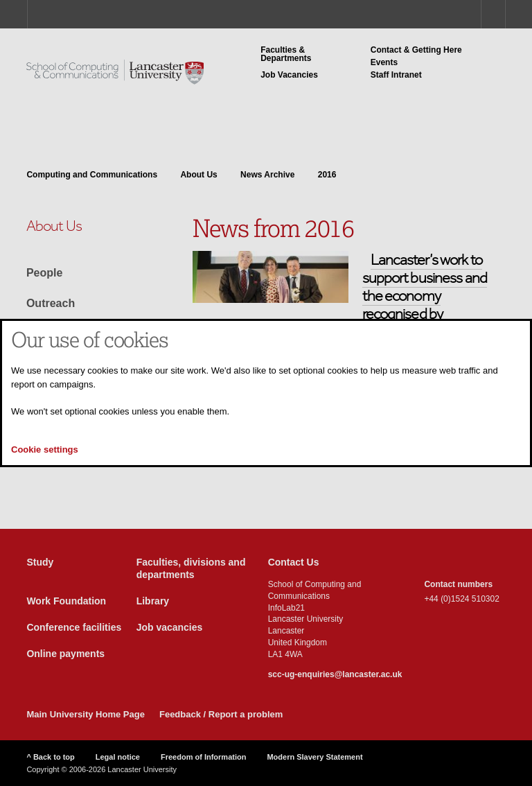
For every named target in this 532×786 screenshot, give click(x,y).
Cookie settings (45, 449)
